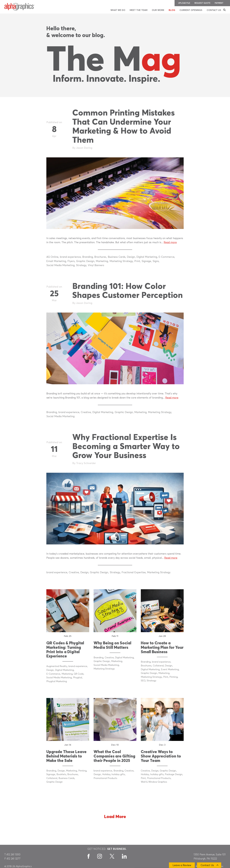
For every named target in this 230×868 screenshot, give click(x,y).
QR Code (79, 674)
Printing (174, 677)
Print (137, 261)
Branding (88, 257)
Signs (156, 261)
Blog (172, 10)
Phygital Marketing (57, 681)
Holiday (106, 774)
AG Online (52, 257)
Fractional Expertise (134, 572)
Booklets (61, 774)
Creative (86, 412)
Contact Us (214, 10)
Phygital (78, 678)
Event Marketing (170, 669)
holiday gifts (118, 774)
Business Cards (117, 257)
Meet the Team (139, 10)
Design (131, 257)
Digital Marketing (147, 257)
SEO (143, 681)
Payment (219, 3)
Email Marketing (56, 261)
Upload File (184, 3)
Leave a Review (182, 865)
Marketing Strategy (121, 261)
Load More (115, 817)
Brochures (100, 257)
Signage (146, 261)
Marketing (102, 261)
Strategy (81, 265)
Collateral (158, 666)
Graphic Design (85, 261)
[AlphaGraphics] (19, 7)
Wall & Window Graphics (154, 782)
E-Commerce (166, 257)
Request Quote (202, 3)
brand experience (70, 257)
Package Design (174, 774)
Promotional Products (105, 778)
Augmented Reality (57, 666)
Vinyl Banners (96, 265)
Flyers (71, 261)
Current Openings (191, 10)
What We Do (118, 10)
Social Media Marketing (60, 265)
